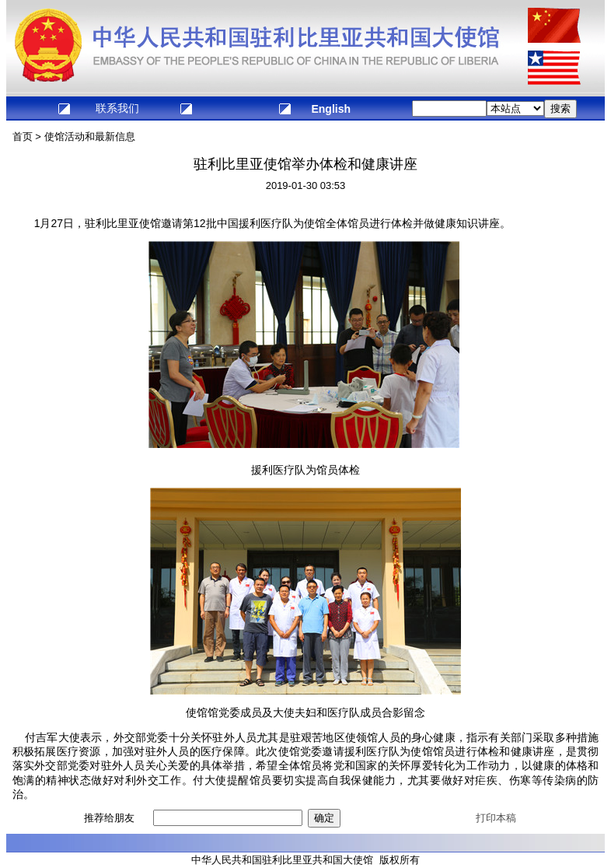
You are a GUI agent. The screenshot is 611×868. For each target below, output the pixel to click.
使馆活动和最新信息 (90, 136)
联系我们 (117, 108)
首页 (23, 136)
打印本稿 (496, 818)
